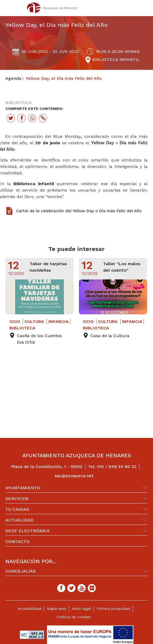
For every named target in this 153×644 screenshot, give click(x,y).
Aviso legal (81, 609)
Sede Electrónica (28, 531)
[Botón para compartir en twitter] (11, 118)
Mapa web (57, 609)
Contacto (17, 542)
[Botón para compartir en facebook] (21, 118)
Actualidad (19, 520)
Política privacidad (113, 609)
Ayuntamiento (23, 488)
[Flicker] (92, 588)
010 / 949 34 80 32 (117, 467)
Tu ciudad (17, 509)
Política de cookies (74, 617)
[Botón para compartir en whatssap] (32, 118)
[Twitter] (71, 588)
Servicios (17, 499)
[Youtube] (82, 588)
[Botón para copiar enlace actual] (43, 118)
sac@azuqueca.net (74, 476)
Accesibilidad (30, 609)
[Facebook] (61, 588)
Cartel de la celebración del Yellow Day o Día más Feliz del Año (79, 211)
